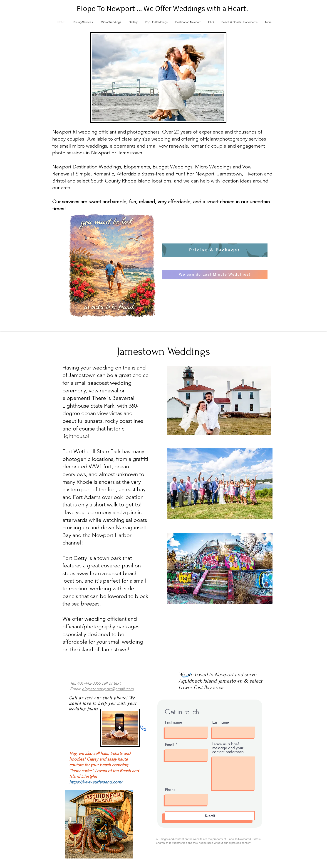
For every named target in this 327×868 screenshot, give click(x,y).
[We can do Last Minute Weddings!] (215, 275)
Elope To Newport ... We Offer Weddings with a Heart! (162, 8)
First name (174, 722)
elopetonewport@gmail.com (108, 689)
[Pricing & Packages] (215, 250)
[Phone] (143, 728)
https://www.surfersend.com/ (96, 782)
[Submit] (210, 816)
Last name (221, 722)
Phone (170, 790)
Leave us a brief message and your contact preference (228, 748)
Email (170, 745)
